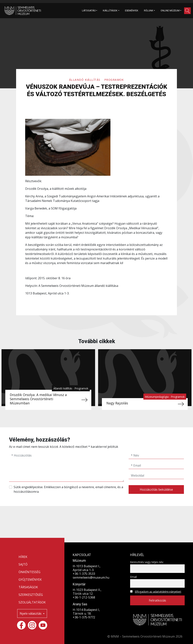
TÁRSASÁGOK (28, 587)
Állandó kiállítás (85, 80)
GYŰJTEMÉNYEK (30, 580)
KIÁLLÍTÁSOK (110, 11)
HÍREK (23, 557)
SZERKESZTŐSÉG (31, 595)
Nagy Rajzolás (117, 403)
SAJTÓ (23, 564)
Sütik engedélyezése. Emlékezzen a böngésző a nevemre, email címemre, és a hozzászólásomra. (68, 489)
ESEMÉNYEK (132, 11)
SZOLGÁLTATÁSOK (32, 602)
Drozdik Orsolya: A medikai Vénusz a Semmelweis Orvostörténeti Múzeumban (38, 399)
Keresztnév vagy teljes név (147, 562)
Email (133, 577)
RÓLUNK (149, 11)
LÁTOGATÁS (89, 11)
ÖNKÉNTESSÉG (29, 572)
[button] (187, 11)
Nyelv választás (31, 613)
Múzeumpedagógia (157, 397)
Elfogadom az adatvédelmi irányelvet (158, 592)
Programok (114, 80)
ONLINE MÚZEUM (170, 11)
